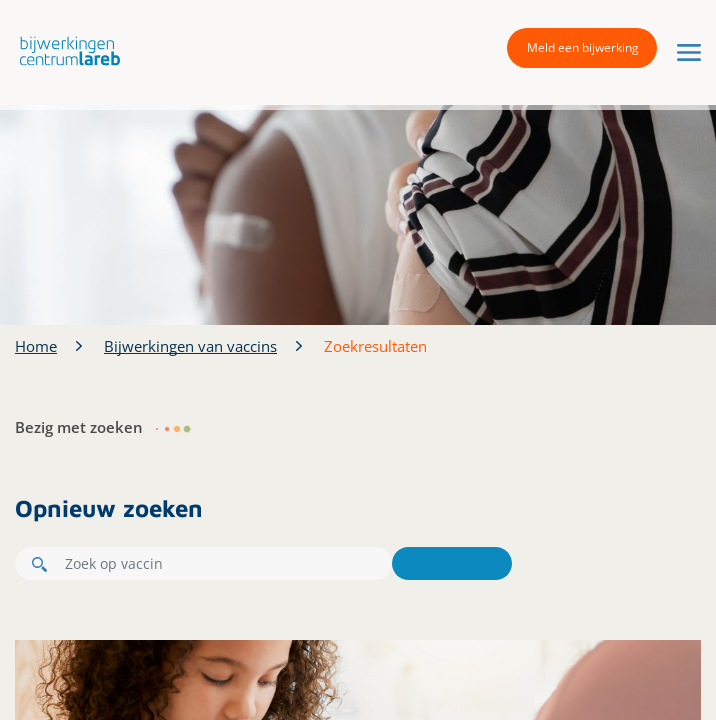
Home (36, 346)
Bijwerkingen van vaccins (190, 346)
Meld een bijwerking (583, 47)
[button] (65, 50)
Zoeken (452, 563)
